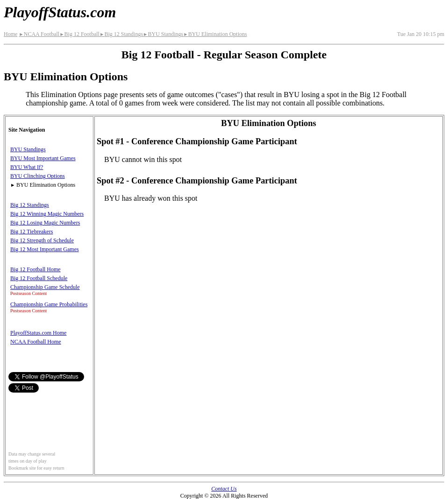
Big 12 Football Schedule (39, 278)
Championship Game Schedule (45, 287)
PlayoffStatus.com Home (38, 333)
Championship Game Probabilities (49, 304)
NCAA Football (39, 34)
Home (11, 34)
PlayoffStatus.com (60, 12)
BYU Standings (163, 34)
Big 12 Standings (121, 34)
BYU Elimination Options (215, 34)
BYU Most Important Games (43, 158)
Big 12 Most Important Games (45, 249)
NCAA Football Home (36, 342)
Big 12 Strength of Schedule (42, 240)
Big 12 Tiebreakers (32, 232)
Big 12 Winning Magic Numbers (47, 214)
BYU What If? (27, 167)
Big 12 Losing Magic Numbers (45, 223)
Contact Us (224, 489)
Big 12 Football (79, 34)
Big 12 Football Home (36, 269)
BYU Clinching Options (38, 176)
